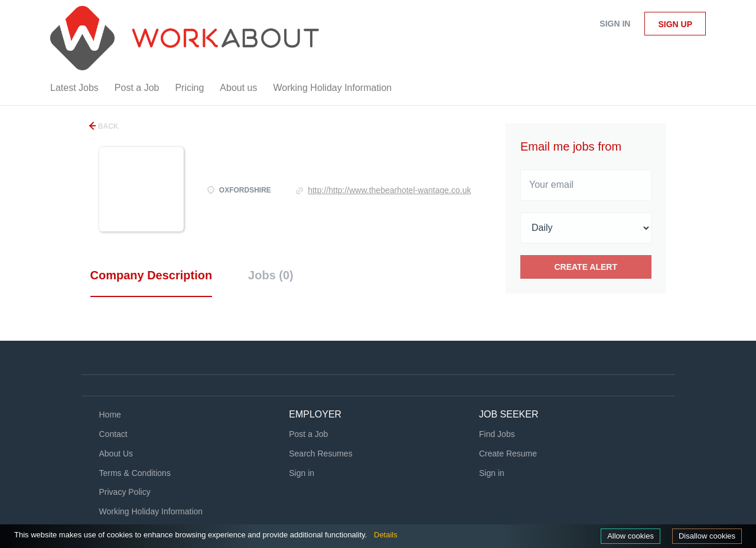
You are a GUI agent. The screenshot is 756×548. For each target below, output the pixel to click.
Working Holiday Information (151, 511)
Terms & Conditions (135, 473)
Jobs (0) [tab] (271, 275)
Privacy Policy (125, 492)
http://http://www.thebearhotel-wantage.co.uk (389, 190)
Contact (113, 434)
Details (386, 535)
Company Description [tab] (151, 275)
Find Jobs (497, 434)
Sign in (615, 24)
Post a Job (308, 434)
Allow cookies (630, 536)
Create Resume (508, 454)
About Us (116, 454)
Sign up (675, 24)
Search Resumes (320, 454)
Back (107, 126)
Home (110, 415)
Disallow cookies (707, 536)
